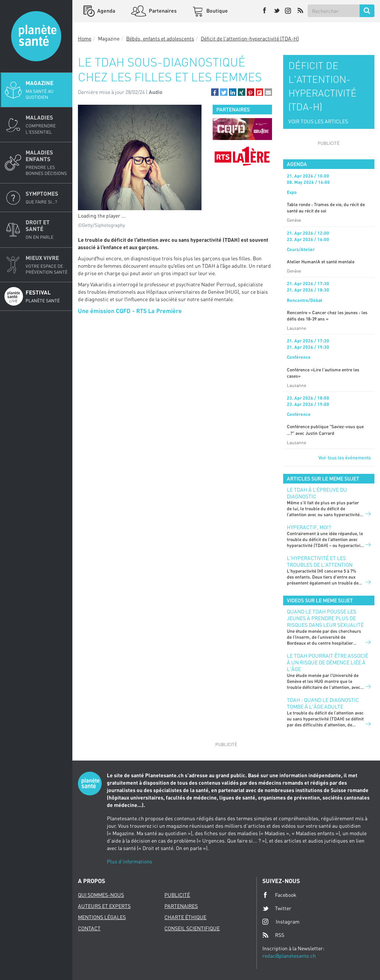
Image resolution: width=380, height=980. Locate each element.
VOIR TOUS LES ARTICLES (318, 121)
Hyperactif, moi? (309, 527)
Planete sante (36, 36)
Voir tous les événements (345, 458)
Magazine (47, 90)
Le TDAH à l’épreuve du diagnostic (317, 493)
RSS (273, 935)
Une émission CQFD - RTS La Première (130, 311)
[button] (215, 92)
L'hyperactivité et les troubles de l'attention (320, 561)
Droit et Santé (47, 229)
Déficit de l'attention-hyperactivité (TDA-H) (250, 38)
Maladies (47, 124)
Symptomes (47, 198)
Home (85, 38)
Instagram (281, 922)
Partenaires (162, 11)
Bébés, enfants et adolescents (160, 38)
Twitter (277, 908)
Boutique (217, 11)
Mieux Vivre (47, 265)
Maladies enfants (47, 163)
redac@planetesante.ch (289, 956)
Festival (47, 296)
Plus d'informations (130, 861)
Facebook (279, 895)
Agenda (106, 11)
